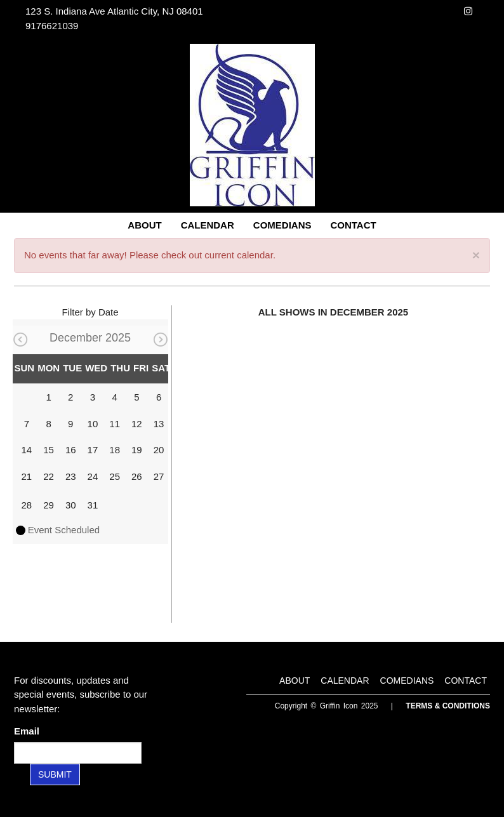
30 (71, 505)
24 (93, 476)
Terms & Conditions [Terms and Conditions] (448, 706)
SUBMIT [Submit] (55, 774)
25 (115, 476)
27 (159, 476)
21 (27, 476)
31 (93, 505)
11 (115, 424)
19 (137, 450)
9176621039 (52, 26)
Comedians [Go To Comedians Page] (282, 225)
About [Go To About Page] (144, 225)
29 (49, 505)
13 (159, 424)
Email (29, 731)
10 (93, 424)
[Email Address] (78, 753)
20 (159, 450)
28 (27, 505)
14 (27, 450)
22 (49, 476)
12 (137, 424)
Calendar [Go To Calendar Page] (208, 225)
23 (71, 476)
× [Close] (476, 255)
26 (137, 476)
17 (93, 450)
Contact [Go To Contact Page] (353, 225)
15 (49, 450)
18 (115, 450)
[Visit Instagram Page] (468, 11)
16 (71, 450)
